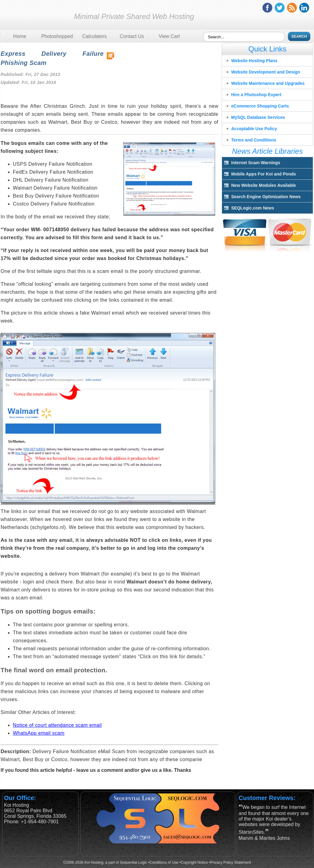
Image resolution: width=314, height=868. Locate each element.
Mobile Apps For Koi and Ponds (264, 174)
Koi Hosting (29, 16)
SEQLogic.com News (253, 208)
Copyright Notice (194, 862)
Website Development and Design (266, 72)
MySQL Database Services (258, 117)
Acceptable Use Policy (254, 129)
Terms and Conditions (254, 140)
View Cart (169, 36)
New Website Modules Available (264, 185)
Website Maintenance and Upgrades (268, 83)
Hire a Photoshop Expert (256, 95)
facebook (267, 8)
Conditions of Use (164, 862)
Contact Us (132, 36)
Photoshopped (57, 36)
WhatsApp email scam (39, 733)
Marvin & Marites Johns (264, 838)
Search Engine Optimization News (266, 197)
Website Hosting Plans (254, 61)
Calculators (94, 36)
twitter (280, 8)
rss (292, 8)
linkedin (304, 8)
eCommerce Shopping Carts (260, 106)
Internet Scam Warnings (256, 163)
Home (20, 36)
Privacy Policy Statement (231, 862)
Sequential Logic (134, 862)
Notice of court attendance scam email (57, 725)
